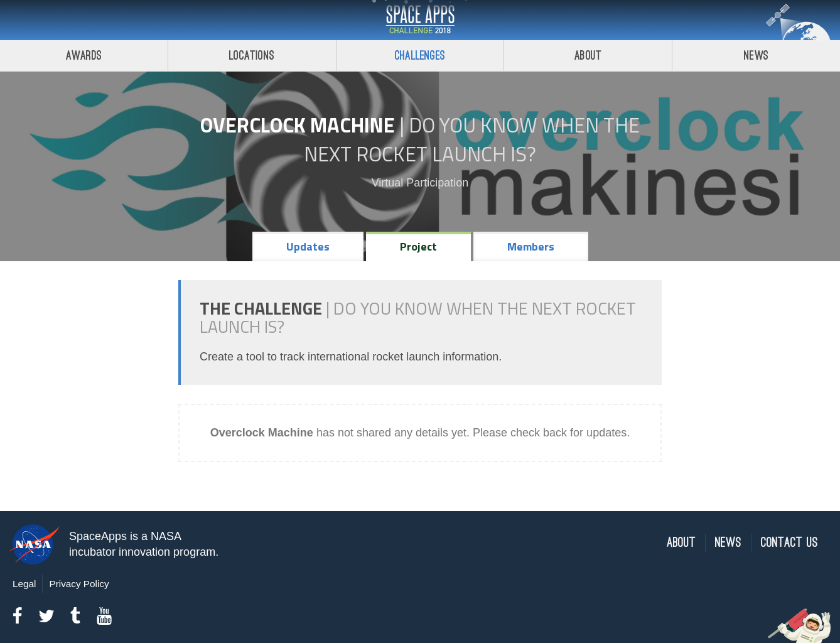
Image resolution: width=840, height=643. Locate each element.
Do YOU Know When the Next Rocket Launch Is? (472, 139)
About (588, 56)
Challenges (420, 56)
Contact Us (789, 543)
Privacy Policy (79, 584)
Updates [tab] (308, 246)
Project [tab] (418, 246)
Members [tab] (531, 246)
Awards (84, 56)
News (756, 56)
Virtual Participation (420, 183)
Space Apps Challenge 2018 (420, 20)
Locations (252, 56)
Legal (24, 584)
